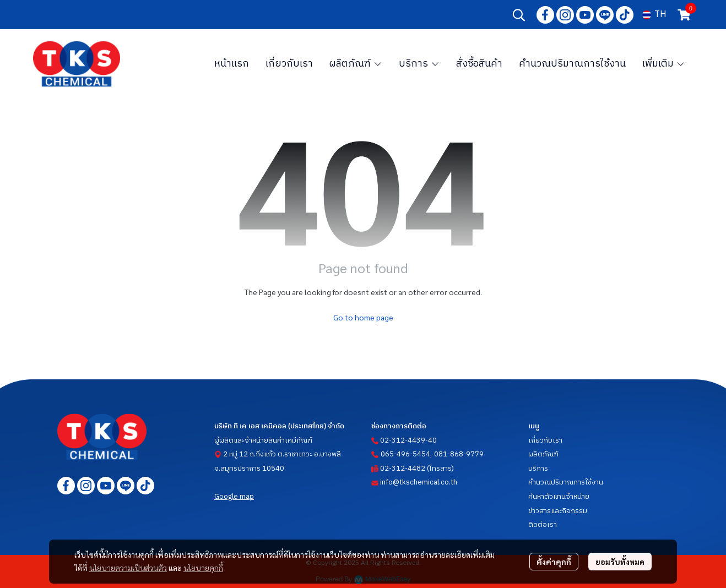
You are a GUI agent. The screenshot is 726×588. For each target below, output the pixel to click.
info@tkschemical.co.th (419, 482)
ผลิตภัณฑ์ (543, 454)
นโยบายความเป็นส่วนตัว (128, 568)
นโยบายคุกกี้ (203, 568)
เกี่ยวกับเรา (545, 440)
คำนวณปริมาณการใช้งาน (566, 482)
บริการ (538, 469)
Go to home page (363, 317)
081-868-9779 (459, 454)
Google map (234, 497)
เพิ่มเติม (664, 64)
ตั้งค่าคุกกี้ (554, 562)
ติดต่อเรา (543, 525)
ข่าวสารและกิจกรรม (558, 511)
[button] (519, 15)
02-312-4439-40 (408, 440)
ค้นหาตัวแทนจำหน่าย (559, 497)
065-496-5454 (405, 454)
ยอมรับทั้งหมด (620, 562)
